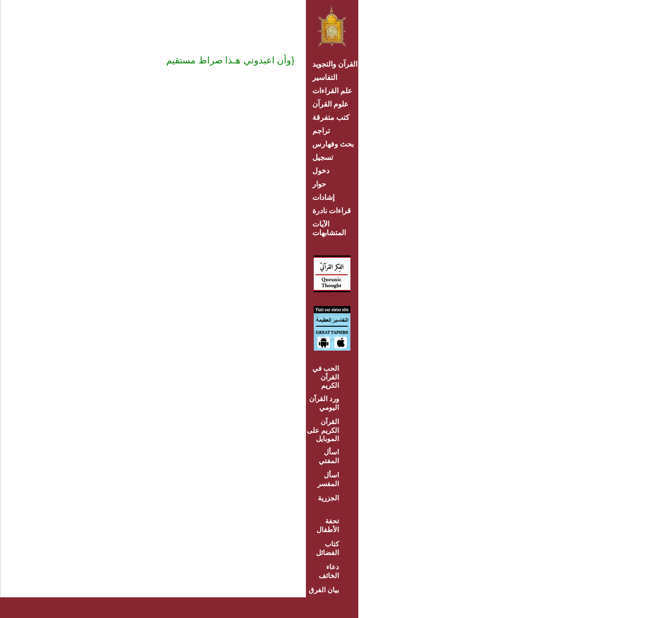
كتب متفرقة (331, 117)
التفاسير (325, 77)
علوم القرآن (330, 104)
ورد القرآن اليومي (324, 403)
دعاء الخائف (329, 571)
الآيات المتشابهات (329, 228)
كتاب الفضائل (328, 548)
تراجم (321, 131)
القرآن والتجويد (335, 64)
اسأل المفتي (329, 456)
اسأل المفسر (328, 479)
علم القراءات (332, 91)
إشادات (323, 197)
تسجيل (323, 157)
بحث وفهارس (335, 144)
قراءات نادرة (332, 211)
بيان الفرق (324, 590)
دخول (321, 171)
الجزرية (328, 498)
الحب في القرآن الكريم (326, 377)
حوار (319, 184)
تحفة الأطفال (328, 525)
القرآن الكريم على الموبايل (323, 430)
